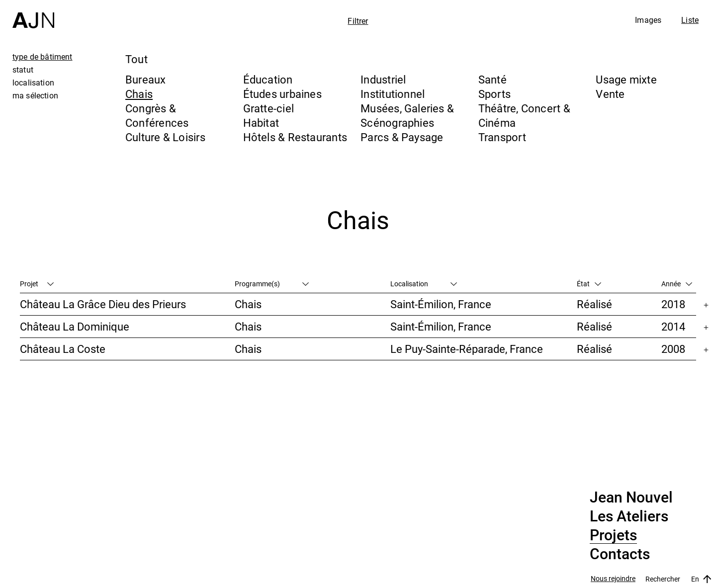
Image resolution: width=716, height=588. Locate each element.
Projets (613, 535)
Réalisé (594, 304)
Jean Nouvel (631, 498)
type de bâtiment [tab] (43, 57)
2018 (673, 304)
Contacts (620, 554)
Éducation (268, 79)
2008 (673, 349)
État (589, 284)
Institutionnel (393, 94)
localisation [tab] (33, 83)
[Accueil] (33, 14)
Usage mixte (626, 79)
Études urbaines (282, 94)
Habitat (261, 123)
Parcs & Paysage (402, 137)
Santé (492, 79)
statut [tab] (23, 70)
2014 (673, 326)
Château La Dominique (75, 326)
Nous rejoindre (613, 579)
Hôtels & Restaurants (295, 137)
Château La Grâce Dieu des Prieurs (103, 304)
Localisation (424, 284)
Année (677, 284)
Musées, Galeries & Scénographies (407, 115)
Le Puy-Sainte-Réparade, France (467, 349)
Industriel (383, 79)
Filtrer (358, 21)
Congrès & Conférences (157, 115)
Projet (37, 284)
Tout (136, 59)
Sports (494, 94)
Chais (139, 94)
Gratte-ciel (268, 108)
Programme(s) (272, 284)
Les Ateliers (629, 516)
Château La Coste (63, 349)
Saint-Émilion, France (441, 304)
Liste (690, 20)
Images (648, 20)
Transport (502, 137)
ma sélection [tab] (35, 95)
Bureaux (146, 79)
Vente (610, 94)
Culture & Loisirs (165, 137)
